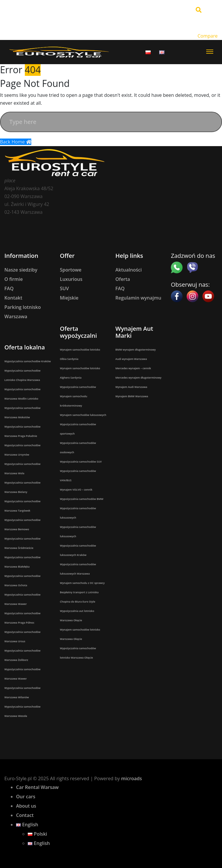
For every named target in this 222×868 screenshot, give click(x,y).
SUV (64, 288)
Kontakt (13, 298)
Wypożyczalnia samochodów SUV (81, 462)
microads (131, 778)
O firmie (14, 279)
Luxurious (71, 279)
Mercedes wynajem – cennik (133, 368)
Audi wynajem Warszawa (131, 359)
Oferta (123, 279)
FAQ (9, 288)
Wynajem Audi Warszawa (131, 387)
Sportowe (71, 270)
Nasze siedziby (21, 270)
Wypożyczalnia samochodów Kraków (28, 361)
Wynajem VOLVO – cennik (76, 490)
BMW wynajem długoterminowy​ (136, 350)
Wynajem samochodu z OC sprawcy (82, 583)
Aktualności (129, 270)
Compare (208, 36)
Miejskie (69, 298)
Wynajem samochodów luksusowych (83, 415)
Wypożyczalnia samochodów (78, 387)
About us (26, 806)
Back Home (16, 142)
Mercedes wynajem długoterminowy (138, 378)
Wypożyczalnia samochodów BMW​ (82, 499)
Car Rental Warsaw (37, 787)
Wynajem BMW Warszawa (132, 396)
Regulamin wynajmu (138, 298)
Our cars (26, 797)
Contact (25, 815)
